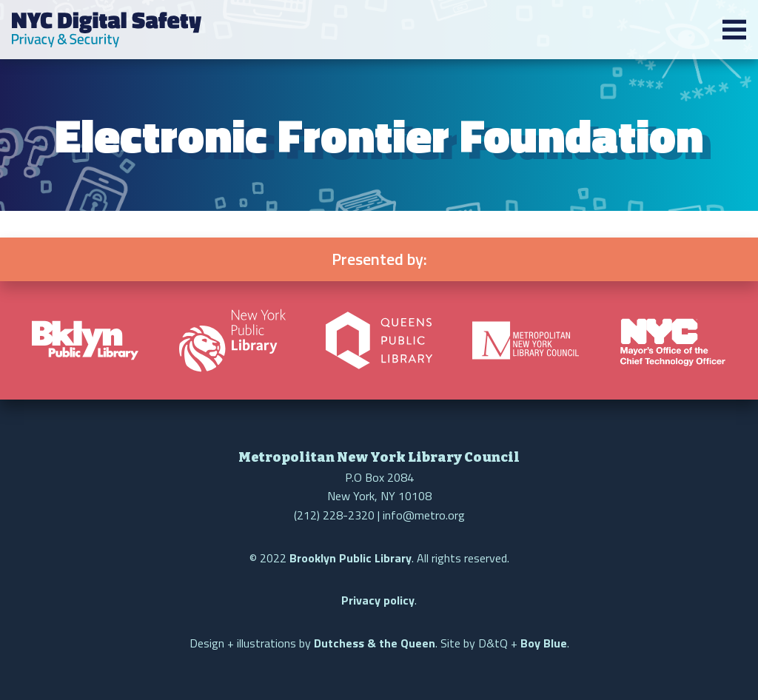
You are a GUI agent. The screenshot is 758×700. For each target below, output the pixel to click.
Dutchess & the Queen (375, 643)
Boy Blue (544, 643)
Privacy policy (378, 600)
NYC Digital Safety (107, 30)
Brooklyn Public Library (351, 558)
